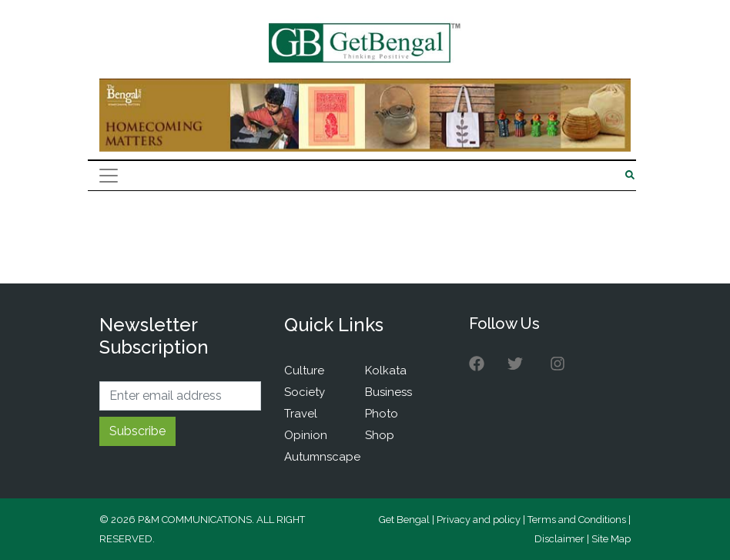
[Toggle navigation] (109, 176)
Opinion (306, 435)
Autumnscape (322, 457)
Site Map (611, 539)
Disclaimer (559, 539)
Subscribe (137, 431)
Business (388, 392)
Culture (304, 371)
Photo (382, 414)
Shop (380, 435)
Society (305, 392)
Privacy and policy (479, 520)
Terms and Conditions (577, 520)
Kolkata (386, 371)
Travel (301, 414)
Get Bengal (404, 520)
